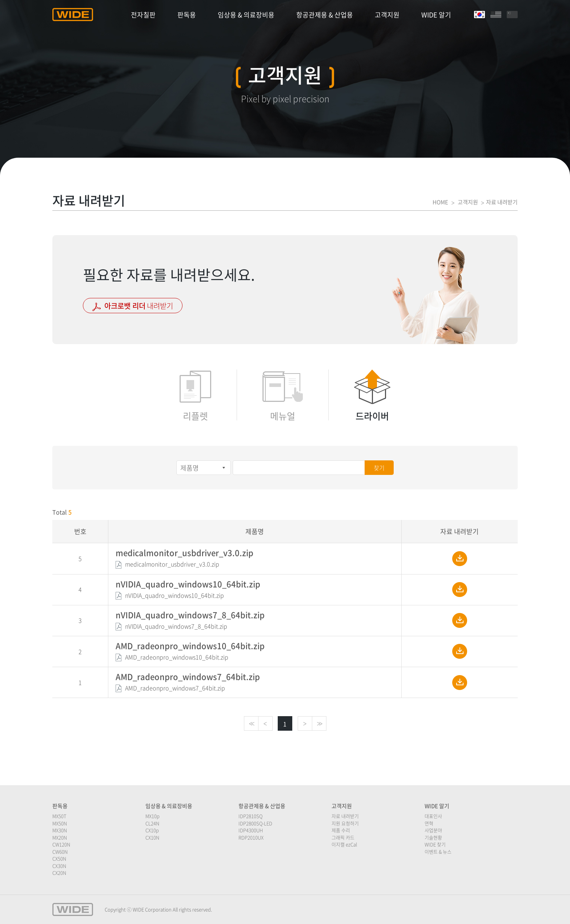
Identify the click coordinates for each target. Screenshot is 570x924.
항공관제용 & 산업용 (325, 15)
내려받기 (133, 306)
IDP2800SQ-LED (255, 823)
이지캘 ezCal (344, 844)
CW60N (60, 852)
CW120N (61, 844)
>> (319, 724)
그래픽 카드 (343, 837)
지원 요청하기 (345, 823)
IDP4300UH (251, 830)
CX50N (59, 858)
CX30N (59, 866)
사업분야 (433, 830)
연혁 (429, 823)
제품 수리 (341, 830)
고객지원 (387, 15)
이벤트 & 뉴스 (438, 852)
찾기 (379, 468)
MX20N (60, 837)
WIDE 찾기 (435, 844)
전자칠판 (143, 15)
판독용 (187, 15)
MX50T (59, 816)
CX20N (59, 873)
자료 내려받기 (345, 816)
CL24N (152, 823)
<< (251, 724)
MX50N (60, 823)
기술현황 (433, 837)
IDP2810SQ (250, 816)
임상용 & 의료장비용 (246, 15)
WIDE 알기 (436, 15)
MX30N (60, 830)
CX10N (152, 837)
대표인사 (433, 816)
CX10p (152, 830)
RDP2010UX (251, 837)
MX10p (152, 816)
